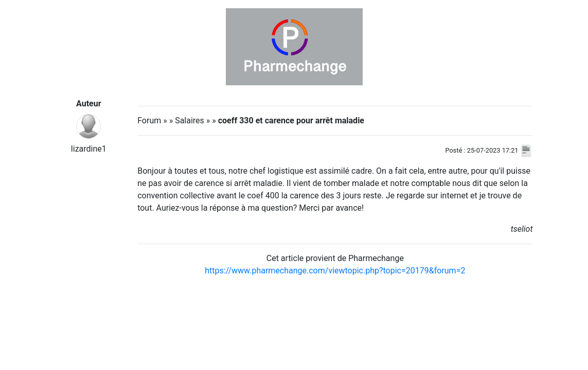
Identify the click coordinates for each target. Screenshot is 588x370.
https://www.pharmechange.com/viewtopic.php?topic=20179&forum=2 (335, 271)
